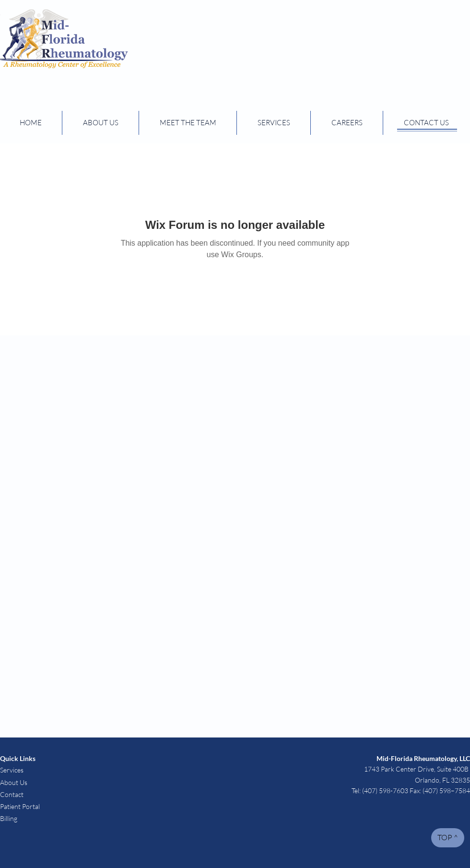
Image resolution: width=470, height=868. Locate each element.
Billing (9, 818)
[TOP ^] (448, 838)
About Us (14, 782)
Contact (12, 794)
